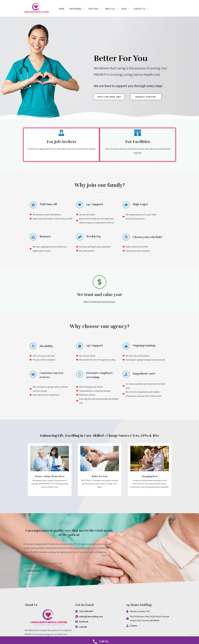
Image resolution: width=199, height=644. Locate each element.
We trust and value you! (99, 295)
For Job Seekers (61, 142)
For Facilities (138, 142)
